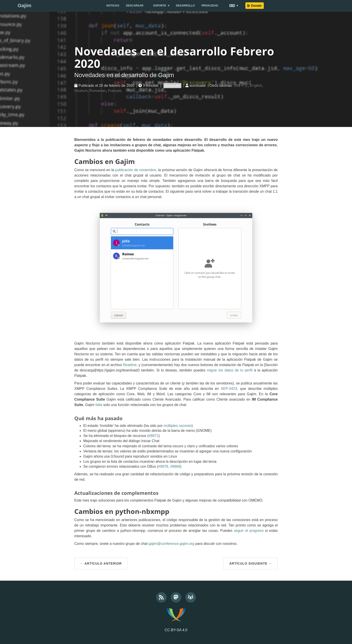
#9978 (163, 466)
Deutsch (81, 91)
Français (115, 91)
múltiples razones (178, 426)
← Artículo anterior (101, 563)
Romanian (98, 91)
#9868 (175, 466)
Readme (130, 365)
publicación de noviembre (136, 170)
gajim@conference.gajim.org (172, 544)
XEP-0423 (229, 389)
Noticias (113, 6)
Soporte (160, 6)
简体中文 (241, 86)
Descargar (135, 6)
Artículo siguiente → (251, 563)
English (256, 86)
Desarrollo (185, 6)
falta (99, 405)
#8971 (154, 436)
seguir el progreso (249, 531)
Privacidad (210, 6)
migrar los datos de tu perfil (230, 370)
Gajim (24, 5)
